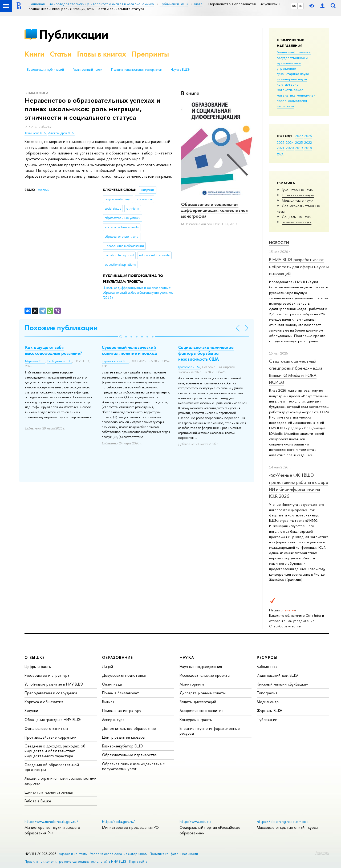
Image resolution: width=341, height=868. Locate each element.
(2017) (138, 293)
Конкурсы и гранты (196, 720)
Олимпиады (112, 684)
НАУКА (187, 657)
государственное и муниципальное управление (292, 63)
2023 (299, 142)
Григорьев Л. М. (189, 367)
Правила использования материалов (136, 70)
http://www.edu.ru (195, 821)
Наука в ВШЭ (180, 70)
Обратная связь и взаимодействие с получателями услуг (133, 766)
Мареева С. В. (35, 361)
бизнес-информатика (294, 52)
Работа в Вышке (38, 801)
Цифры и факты (38, 666)
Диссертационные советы (203, 693)
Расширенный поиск (88, 70)
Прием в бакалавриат (121, 693)
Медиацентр (268, 702)
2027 (299, 136)
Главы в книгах (102, 54)
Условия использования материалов (118, 854)
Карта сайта (138, 861)
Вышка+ (109, 702)
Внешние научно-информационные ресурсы (210, 731)
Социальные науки (297, 217)
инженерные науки (292, 79)
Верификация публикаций (45, 70)
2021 (281, 148)
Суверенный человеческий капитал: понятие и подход (129, 350)
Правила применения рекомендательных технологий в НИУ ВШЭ (76, 861)
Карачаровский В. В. (115, 361)
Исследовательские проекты (205, 675)
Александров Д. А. (61, 133)
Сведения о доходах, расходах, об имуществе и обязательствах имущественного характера (55, 751)
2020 (290, 148)
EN (301, 6)
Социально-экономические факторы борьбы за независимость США (206, 353)
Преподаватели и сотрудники (51, 693)
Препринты (150, 54)
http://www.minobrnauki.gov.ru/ (51, 821)
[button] (121, 337)
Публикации (74, 34)
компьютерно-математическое (290, 87)
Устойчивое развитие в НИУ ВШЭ (54, 684)
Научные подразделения (201, 666)
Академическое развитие (202, 710)
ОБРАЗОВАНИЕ (117, 657)
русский (44, 190)
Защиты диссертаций (198, 702)
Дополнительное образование (129, 728)
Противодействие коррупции (50, 737)
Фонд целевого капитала (46, 728)
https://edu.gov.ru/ (119, 821)
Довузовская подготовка (124, 675)
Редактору (322, 853)
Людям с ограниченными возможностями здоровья (60, 781)
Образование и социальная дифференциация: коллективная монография (214, 210)
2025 (281, 142)
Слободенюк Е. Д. (59, 361)
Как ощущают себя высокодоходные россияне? (54, 350)
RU (294, 6)
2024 (290, 142)
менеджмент (307, 95)
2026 (308, 136)
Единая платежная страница (49, 792)
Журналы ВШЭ (269, 710)
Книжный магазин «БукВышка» (282, 684)
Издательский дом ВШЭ (277, 675)
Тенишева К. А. (36, 133)
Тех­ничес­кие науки (297, 222)
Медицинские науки (298, 200)
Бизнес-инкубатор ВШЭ (122, 746)
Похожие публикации (61, 328)
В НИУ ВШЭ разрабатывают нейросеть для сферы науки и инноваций (299, 266)
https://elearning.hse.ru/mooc (283, 821)
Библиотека (267, 666)
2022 (308, 142)
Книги (34, 54)
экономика (285, 106)
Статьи (61, 54)
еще (280, 153)
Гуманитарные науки (298, 190)
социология (297, 101)
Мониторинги (192, 684)
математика (286, 95)
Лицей (107, 666)
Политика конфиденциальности (174, 854)
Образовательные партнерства (129, 755)
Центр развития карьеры (124, 737)
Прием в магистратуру (122, 710)
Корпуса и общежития (44, 702)
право (282, 101)
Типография (267, 693)
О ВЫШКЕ (35, 657)
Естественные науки (298, 195)
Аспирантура (113, 720)
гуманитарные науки (293, 74)
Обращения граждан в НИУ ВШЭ (53, 720)
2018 (308, 148)
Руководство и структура (47, 675)
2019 (299, 148)
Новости (279, 243)
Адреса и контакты (73, 854)
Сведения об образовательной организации (52, 767)
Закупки (31, 710)
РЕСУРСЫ (267, 657)
